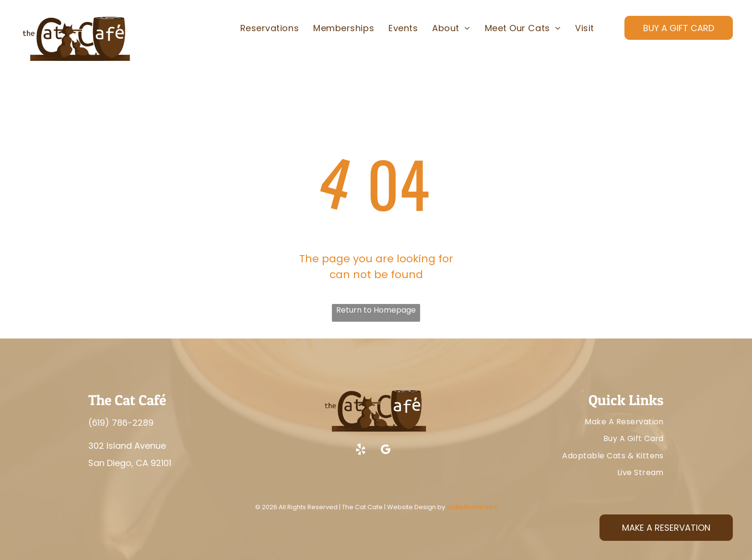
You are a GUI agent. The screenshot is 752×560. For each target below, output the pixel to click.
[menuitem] (270, 28)
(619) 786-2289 (121, 423)
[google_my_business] (386, 451)
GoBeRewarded (472, 507)
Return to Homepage (376, 310)
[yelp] (361, 451)
